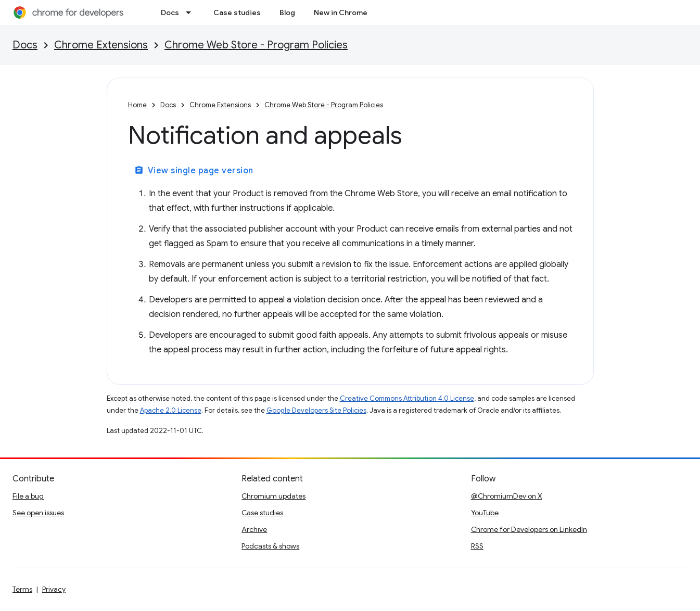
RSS (477, 546)
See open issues (38, 513)
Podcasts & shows (270, 546)
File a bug (28, 496)
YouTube (485, 513)
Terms (22, 589)
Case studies (237, 12)
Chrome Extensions (101, 45)
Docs (170, 12)
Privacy (54, 589)
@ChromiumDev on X (507, 496)
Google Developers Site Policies (316, 410)
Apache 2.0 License (171, 410)
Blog (287, 12)
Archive (254, 529)
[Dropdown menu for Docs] (192, 12)
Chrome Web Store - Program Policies (256, 45)
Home (137, 105)
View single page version (194, 171)
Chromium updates (273, 496)
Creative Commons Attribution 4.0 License (407, 398)
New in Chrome (341, 12)
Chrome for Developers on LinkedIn (529, 529)
